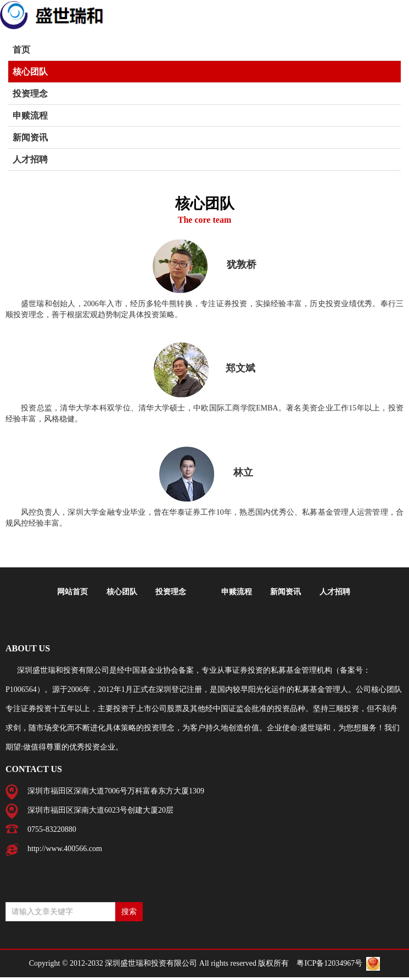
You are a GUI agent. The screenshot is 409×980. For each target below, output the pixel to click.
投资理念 (30, 94)
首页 (21, 50)
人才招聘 (30, 159)
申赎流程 (30, 116)
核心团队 (30, 72)
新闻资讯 (30, 137)
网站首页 (72, 592)
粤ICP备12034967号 (329, 963)
